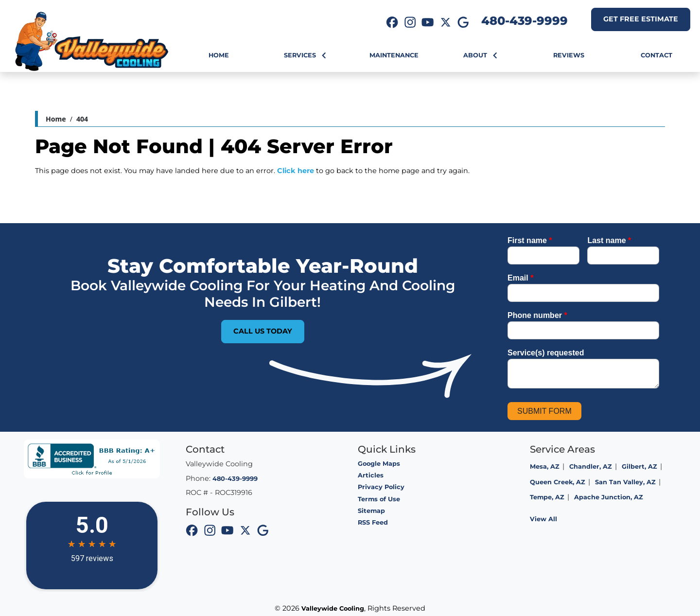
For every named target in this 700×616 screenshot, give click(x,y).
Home (56, 119)
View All (543, 519)
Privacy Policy (381, 487)
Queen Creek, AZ (558, 482)
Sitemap (371, 511)
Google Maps (379, 464)
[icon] (392, 23)
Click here (296, 171)
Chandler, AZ (591, 466)
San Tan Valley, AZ (625, 482)
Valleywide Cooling (333, 608)
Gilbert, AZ (639, 466)
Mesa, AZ (545, 466)
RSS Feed (373, 522)
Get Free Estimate (641, 19)
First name (530, 240)
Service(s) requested (546, 353)
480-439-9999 (525, 21)
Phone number (537, 315)
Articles (371, 475)
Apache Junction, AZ (609, 497)
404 (82, 119)
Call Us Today (263, 331)
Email (520, 278)
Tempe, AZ (547, 497)
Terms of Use (379, 499)
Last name (609, 240)
